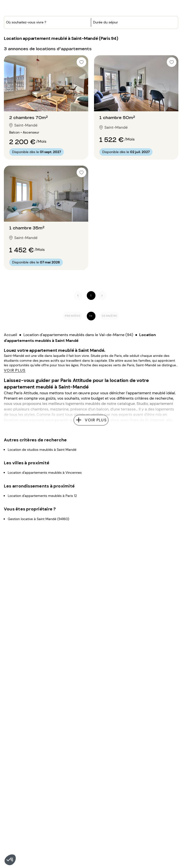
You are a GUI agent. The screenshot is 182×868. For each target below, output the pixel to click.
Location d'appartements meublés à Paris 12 (42, 455)
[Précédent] (78, 285)
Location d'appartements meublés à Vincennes (45, 432)
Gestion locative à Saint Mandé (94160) (38, 479)
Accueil (11, 324)
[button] (10, 860)
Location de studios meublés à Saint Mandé (42, 409)
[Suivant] (102, 285)
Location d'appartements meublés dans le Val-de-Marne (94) (78, 324)
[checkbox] (81, 52)
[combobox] (38, 40)
